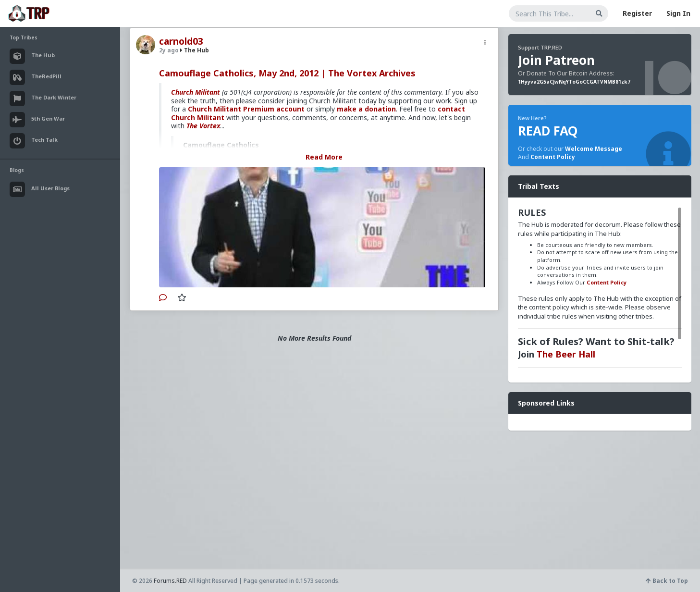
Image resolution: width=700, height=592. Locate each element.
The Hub (195, 50)
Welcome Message (594, 149)
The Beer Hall (566, 354)
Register (637, 13)
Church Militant (196, 92)
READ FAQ (548, 131)
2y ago (169, 50)
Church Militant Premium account (246, 109)
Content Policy (553, 157)
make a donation (366, 109)
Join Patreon (556, 60)
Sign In (678, 13)
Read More (324, 157)
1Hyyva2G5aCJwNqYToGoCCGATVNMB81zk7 (574, 82)
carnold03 (181, 41)
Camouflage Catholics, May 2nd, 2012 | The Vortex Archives (287, 73)
